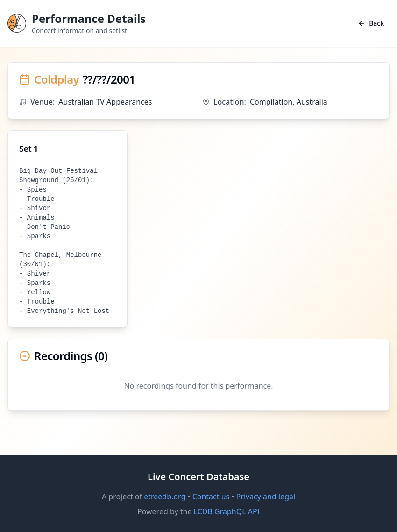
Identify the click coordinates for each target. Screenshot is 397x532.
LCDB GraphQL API (227, 511)
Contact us (211, 497)
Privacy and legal (266, 497)
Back (371, 23)
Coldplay (57, 79)
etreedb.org (165, 497)
